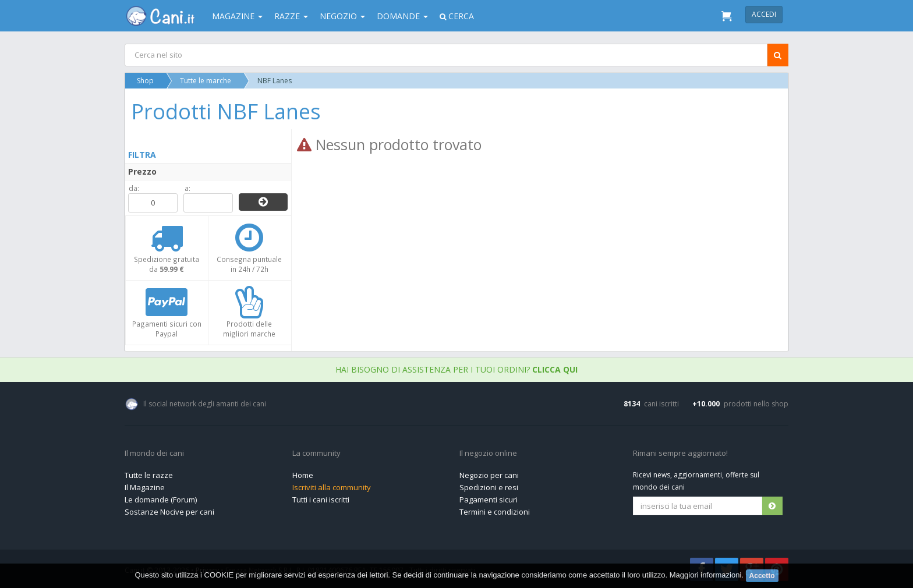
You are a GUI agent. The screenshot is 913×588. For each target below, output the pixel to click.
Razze (291, 16)
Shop (145, 81)
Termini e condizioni (495, 512)
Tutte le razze (149, 475)
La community (316, 454)
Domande (402, 16)
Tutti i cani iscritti (321, 500)
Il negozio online (488, 454)
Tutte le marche (206, 81)
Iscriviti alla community (332, 487)
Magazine (237, 16)
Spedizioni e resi (489, 487)
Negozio (342, 16)
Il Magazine (145, 487)
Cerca (457, 16)
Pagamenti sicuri (489, 500)
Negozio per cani (489, 475)
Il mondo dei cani (154, 454)
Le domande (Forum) (161, 500)
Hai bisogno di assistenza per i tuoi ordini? (456, 369)
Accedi (764, 14)
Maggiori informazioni (706, 575)
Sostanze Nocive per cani (169, 512)
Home (303, 475)
